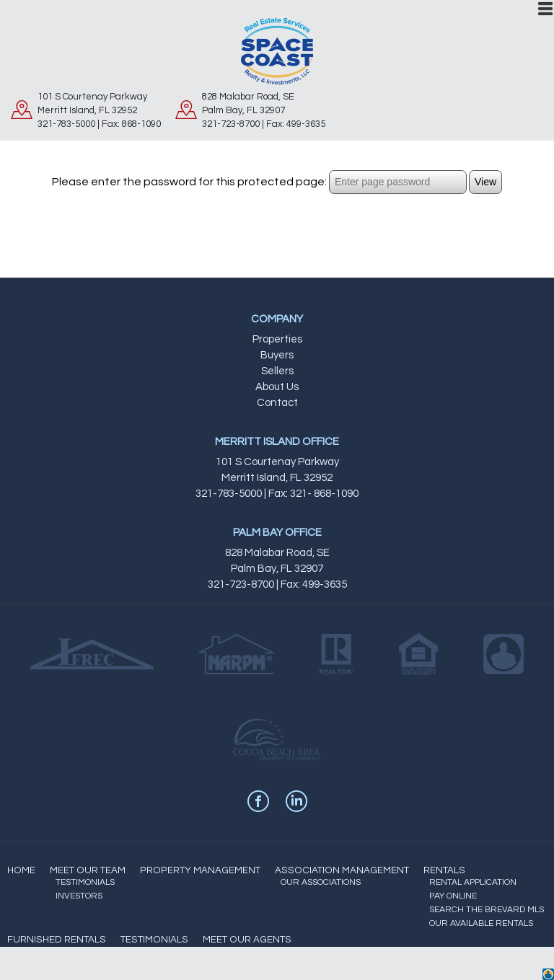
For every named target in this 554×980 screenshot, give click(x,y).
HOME (21, 870)
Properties (277, 339)
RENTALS (444, 870)
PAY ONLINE (453, 896)
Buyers (277, 355)
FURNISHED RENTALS (57, 940)
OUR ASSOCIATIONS (321, 882)
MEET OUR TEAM (88, 870)
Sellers (277, 371)
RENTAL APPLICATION (473, 882)
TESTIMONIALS (85, 882)
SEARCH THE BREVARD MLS (487, 910)
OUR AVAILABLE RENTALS (481, 923)
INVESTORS (79, 896)
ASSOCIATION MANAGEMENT (342, 870)
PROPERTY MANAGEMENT (200, 870)
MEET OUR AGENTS (247, 940)
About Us (277, 387)
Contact (277, 403)
